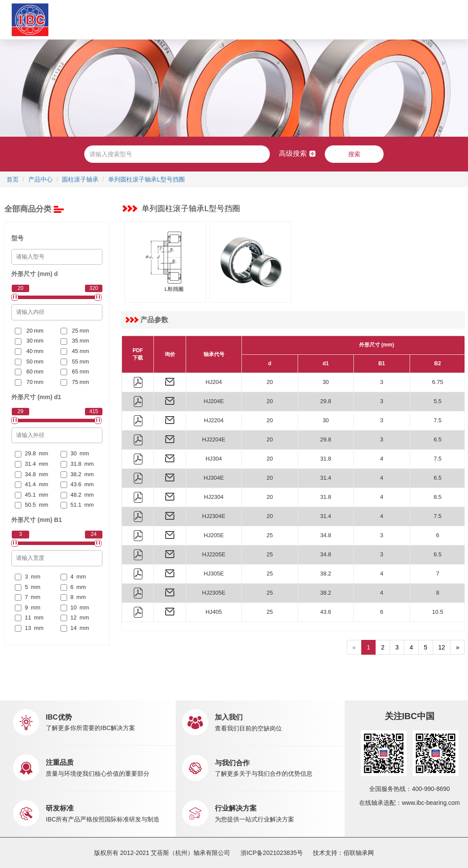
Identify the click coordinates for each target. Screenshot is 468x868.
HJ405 (214, 612)
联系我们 (313, 19)
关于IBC (103, 19)
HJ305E (214, 574)
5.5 (437, 401)
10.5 (438, 612)
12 (442, 647)
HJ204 (214, 382)
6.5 (437, 439)
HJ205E (214, 535)
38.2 (326, 574)
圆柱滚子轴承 (80, 179)
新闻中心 (252, 19)
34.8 (326, 535)
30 (326, 382)
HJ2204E (214, 439)
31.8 (326, 459)
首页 (78, 19)
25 (270, 535)
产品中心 (144, 19)
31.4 (326, 478)
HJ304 (214, 459)
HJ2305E (214, 593)
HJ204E (214, 401)
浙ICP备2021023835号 (272, 853)
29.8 (326, 401)
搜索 (354, 154)
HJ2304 (214, 497)
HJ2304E (214, 516)
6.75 (438, 382)
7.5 (437, 420)
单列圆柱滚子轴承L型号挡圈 (146, 179)
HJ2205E (214, 554)
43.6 (326, 612)
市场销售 (210, 19)
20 (270, 382)
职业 (287, 19)
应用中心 (177, 19)
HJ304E (214, 478)
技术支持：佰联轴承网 (343, 853)
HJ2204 (214, 420)
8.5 (437, 497)
